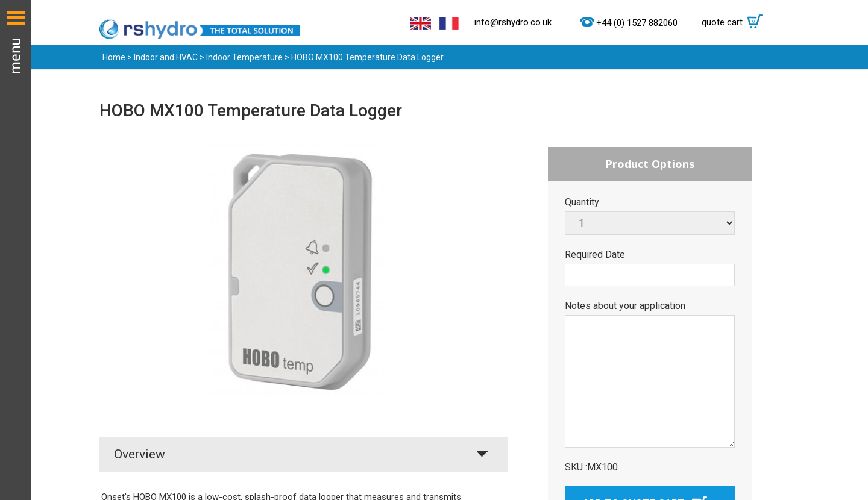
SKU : (576, 467)
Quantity (582, 202)
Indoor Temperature (244, 57)
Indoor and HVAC (166, 57)
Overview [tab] (140, 454)
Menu (16, 250)
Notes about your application (625, 306)
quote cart (735, 22)
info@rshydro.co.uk (513, 22)
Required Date (595, 255)
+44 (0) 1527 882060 (637, 23)
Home (114, 57)
